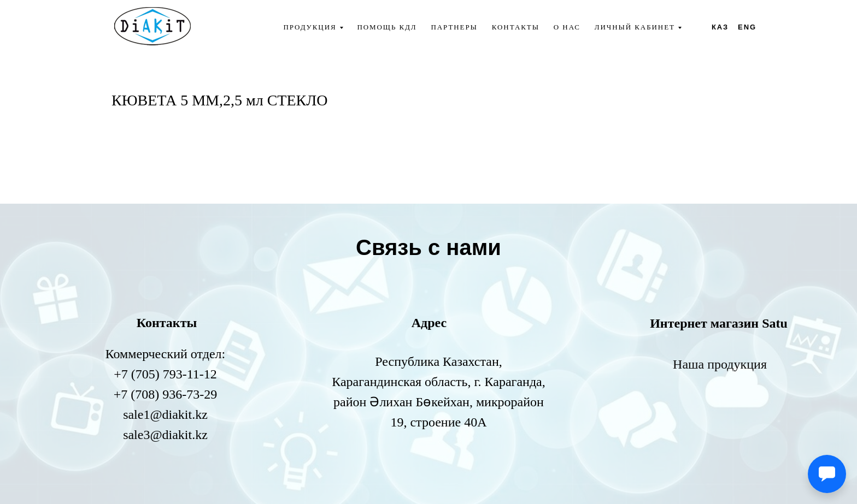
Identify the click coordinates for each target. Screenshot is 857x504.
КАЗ (720, 27)
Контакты (516, 27)
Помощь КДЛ (387, 27)
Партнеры (454, 27)
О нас (567, 27)
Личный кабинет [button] (635, 27)
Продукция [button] (310, 27)
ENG (747, 27)
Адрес (429, 323)
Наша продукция (720, 364)
